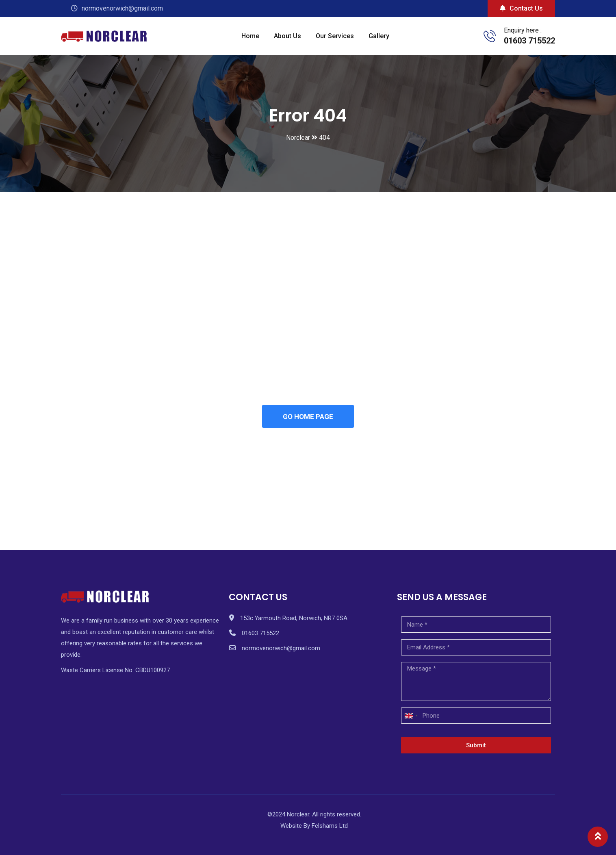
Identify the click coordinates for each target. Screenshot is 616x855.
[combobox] (411, 716)
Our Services (335, 36)
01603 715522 (529, 41)
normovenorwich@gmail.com (281, 649)
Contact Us (521, 8)
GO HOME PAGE (308, 417)
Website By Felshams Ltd (314, 826)
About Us (287, 36)
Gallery (379, 36)
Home (250, 36)
